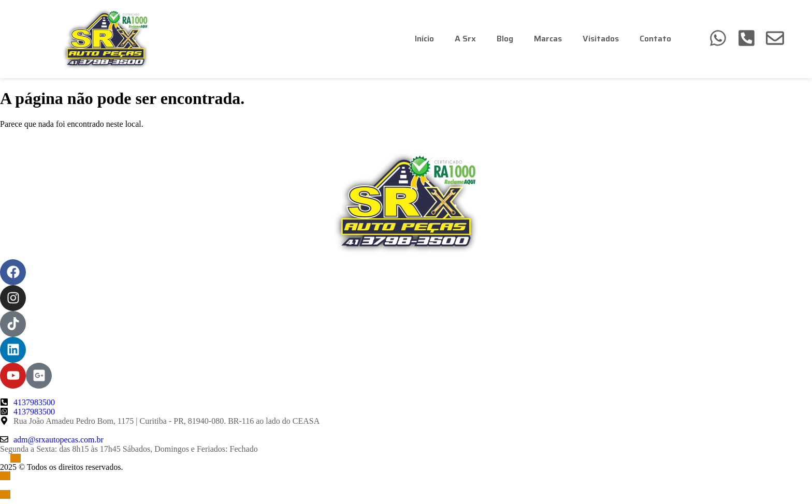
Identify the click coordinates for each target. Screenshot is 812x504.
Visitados (601, 39)
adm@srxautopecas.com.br (59, 440)
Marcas (548, 39)
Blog (505, 39)
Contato (655, 39)
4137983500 (34, 402)
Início (424, 39)
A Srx (465, 39)
